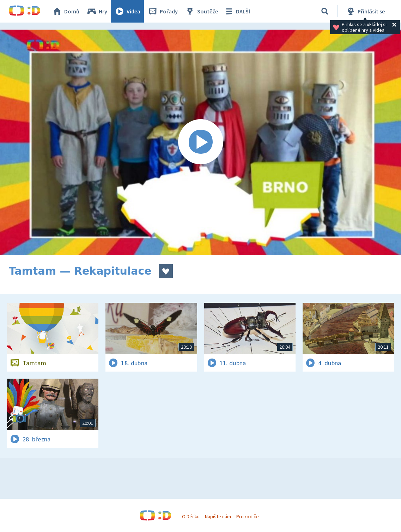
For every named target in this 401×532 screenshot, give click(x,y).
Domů (66, 11)
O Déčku (191, 516)
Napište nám (218, 516)
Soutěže (201, 11)
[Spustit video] (200, 142)
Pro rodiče (247, 516)
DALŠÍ (237, 11)
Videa (127, 11)
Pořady (163, 11)
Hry (97, 11)
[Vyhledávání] (325, 11)
